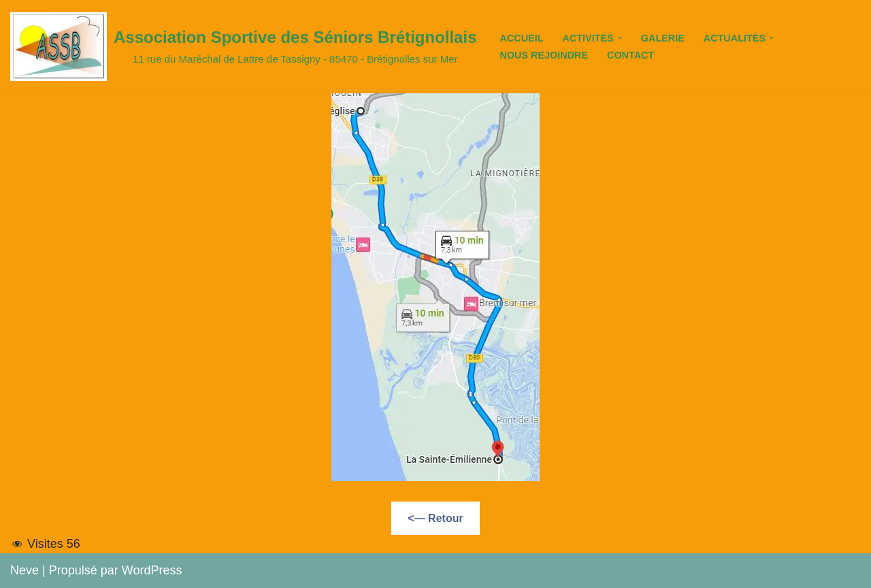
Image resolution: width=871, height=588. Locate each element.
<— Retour (435, 518)
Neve (24, 570)
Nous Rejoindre (544, 55)
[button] (620, 38)
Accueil (521, 38)
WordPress (152, 570)
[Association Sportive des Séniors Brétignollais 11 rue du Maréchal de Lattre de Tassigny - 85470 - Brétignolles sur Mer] (243, 47)
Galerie (663, 38)
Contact (630, 55)
